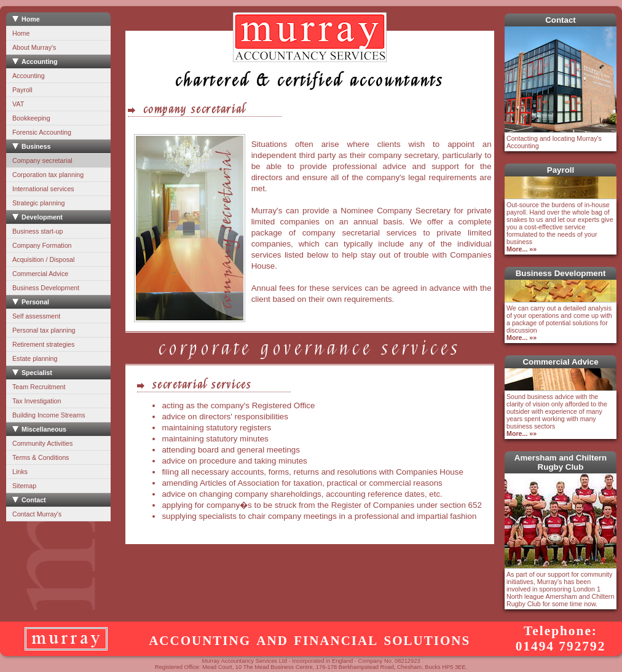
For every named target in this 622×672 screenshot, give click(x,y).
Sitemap (24, 486)
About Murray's (34, 47)
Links (20, 472)
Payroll (22, 90)
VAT (18, 104)
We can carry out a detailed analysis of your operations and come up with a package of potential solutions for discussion (559, 323)
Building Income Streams (49, 415)
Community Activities (42, 443)
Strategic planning (38, 203)
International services (43, 189)
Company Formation (42, 245)
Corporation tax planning (48, 175)
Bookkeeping (31, 118)
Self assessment (36, 316)
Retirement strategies (43, 344)
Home (21, 33)
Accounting (29, 76)
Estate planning (35, 358)
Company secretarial (42, 160)
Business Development (46, 288)
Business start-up (37, 231)
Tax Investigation (37, 401)
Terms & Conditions (41, 457)
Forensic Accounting (42, 132)
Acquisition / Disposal (43, 259)
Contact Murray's (37, 514)
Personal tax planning (44, 330)
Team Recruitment (39, 387)
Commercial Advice (40, 274)
